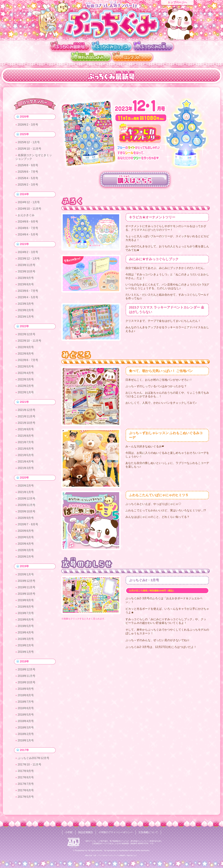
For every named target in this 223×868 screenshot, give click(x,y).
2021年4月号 (26, 463)
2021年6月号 (26, 450)
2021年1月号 (26, 493)
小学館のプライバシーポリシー (116, 832)
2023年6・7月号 (28, 292)
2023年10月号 (27, 272)
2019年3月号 (26, 640)
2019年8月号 (26, 608)
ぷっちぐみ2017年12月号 (34, 760)
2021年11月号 (27, 417)
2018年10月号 (27, 684)
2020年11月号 (27, 506)
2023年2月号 (26, 311)
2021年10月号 (27, 424)
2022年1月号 (26, 393)
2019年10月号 (27, 595)
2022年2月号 (26, 387)
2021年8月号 (26, 437)
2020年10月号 (27, 513)
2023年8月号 (26, 285)
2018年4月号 (26, 722)
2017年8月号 (26, 779)
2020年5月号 (26, 538)
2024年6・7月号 (28, 229)
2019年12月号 (27, 582)
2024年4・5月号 (28, 235)
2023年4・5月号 (28, 298)
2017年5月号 (26, 798)
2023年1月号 (26, 317)
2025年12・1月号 (29, 143)
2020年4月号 (26, 545)
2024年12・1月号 (29, 203)
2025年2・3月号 (28, 185)
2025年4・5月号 (28, 179)
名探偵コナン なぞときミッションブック (34, 157)
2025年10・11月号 (30, 149)
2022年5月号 (26, 367)
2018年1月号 (26, 742)
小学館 (69, 832)
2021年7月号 (26, 443)
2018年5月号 (26, 716)
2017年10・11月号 (30, 766)
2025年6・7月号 (28, 172)
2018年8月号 (26, 697)
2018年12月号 (27, 671)
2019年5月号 (26, 627)
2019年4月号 (26, 634)
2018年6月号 (26, 710)
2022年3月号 (26, 380)
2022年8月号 (26, 354)
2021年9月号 (26, 430)
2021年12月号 (27, 411)
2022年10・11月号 (30, 342)
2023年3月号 (26, 304)
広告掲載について (148, 832)
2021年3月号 (26, 469)
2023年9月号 (26, 279)
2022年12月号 (27, 335)
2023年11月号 (27, 266)
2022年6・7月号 (28, 361)
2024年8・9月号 (28, 222)
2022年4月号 (26, 374)
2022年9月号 (26, 348)
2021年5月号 (26, 456)
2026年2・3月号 (28, 125)
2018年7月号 (26, 703)
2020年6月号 (26, 532)
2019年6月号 (26, 621)
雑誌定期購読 (86, 832)
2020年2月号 (26, 487)
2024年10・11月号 (30, 209)
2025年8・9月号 (28, 166)
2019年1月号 (26, 653)
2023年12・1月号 (29, 259)
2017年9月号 (26, 773)
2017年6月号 (26, 792)
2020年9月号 (26, 519)
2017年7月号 (26, 785)
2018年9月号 (26, 690)
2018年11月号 (27, 677)
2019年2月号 (26, 647)
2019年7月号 (26, 614)
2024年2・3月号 (28, 253)
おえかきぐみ (26, 216)
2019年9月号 (26, 601)
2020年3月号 (26, 551)
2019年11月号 (27, 589)
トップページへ (177, 2)
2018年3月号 (26, 729)
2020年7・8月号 (28, 526)
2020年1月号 (26, 576)
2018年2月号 (26, 735)
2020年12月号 (27, 500)
